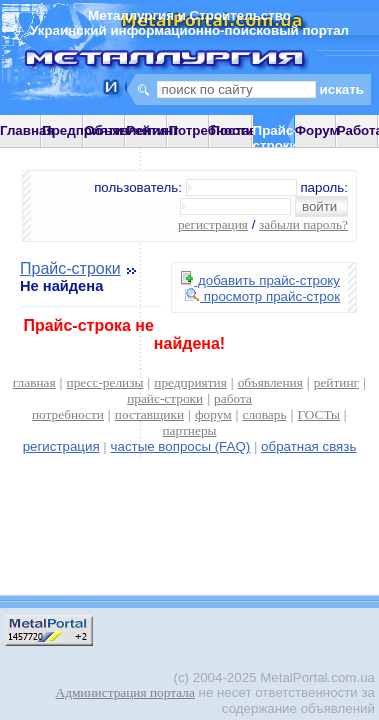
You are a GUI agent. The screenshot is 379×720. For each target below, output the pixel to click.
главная (34, 382)
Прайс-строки (70, 268)
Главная (27, 130)
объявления (270, 382)
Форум (317, 130)
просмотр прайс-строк (262, 296)
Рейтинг (152, 130)
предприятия (190, 382)
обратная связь (308, 446)
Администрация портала (125, 692)
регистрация (213, 224)
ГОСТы (318, 414)
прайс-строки (165, 398)
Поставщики (250, 130)
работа (233, 398)
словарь (265, 414)
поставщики (149, 414)
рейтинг (336, 382)
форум (213, 414)
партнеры (189, 430)
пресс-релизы (105, 382)
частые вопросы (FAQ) (181, 446)
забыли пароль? (303, 224)
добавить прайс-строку (260, 280)
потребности (68, 414)
